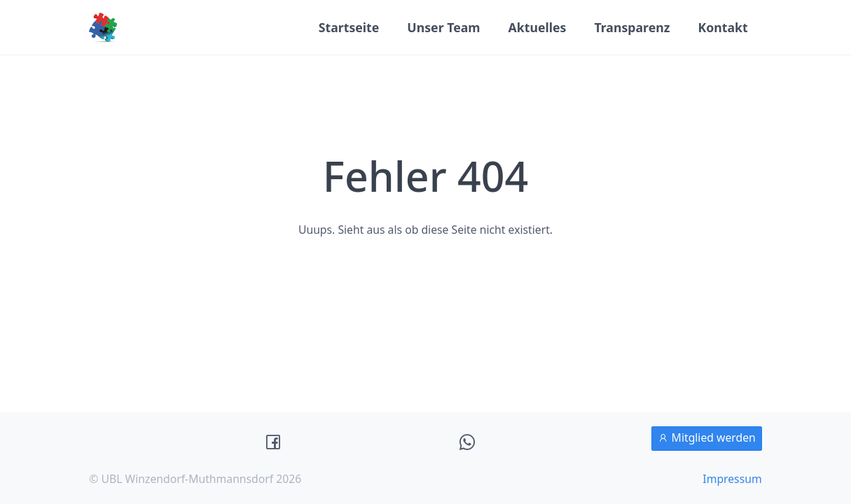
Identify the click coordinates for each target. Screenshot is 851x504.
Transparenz (632, 27)
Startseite (349, 27)
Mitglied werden (707, 437)
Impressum (732, 479)
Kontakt (722, 27)
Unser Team (443, 27)
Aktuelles (538, 27)
